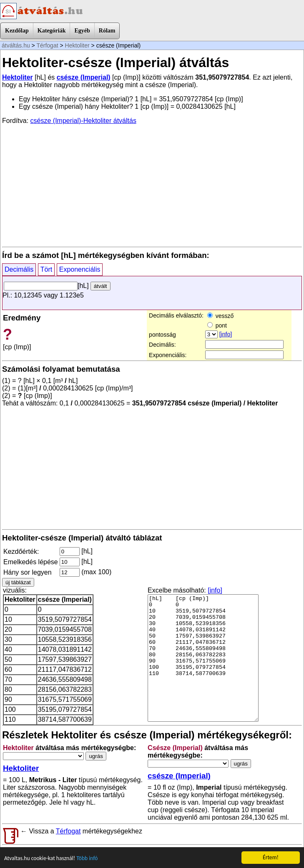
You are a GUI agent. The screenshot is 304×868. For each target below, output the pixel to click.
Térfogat (47, 45)
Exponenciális (80, 269)
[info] (226, 334)
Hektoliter (77, 45)
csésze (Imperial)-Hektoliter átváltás (83, 121)
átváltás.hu (16, 45)
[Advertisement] (152, 185)
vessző (220, 316)
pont (217, 325)
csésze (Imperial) (84, 77)
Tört (46, 269)
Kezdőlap (17, 31)
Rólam (107, 31)
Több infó (87, 859)
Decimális (19, 269)
